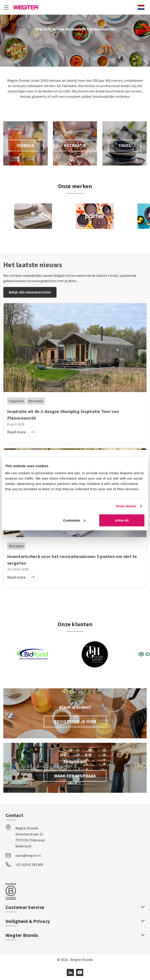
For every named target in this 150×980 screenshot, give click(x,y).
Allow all (122, 520)
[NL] (141, 7)
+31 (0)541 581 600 (29, 864)
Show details (126, 506)
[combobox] (141, 7)
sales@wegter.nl (28, 855)
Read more (23, 432)
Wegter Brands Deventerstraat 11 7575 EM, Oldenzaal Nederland (30, 837)
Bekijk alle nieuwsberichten (30, 292)
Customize (74, 520)
